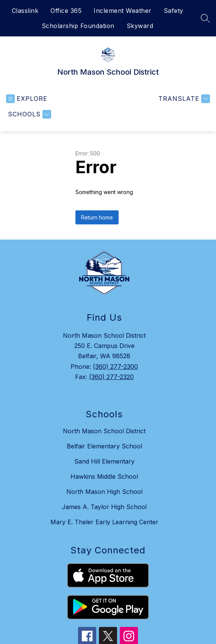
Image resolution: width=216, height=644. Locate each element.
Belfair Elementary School (104, 446)
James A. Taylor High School (104, 507)
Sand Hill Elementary (104, 461)
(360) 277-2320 (111, 377)
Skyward (140, 26)
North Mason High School (104, 492)
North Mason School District (104, 431)
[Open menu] (27, 99)
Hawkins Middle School (104, 476)
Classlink (25, 11)
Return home (97, 217)
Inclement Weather (123, 11)
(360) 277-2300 (115, 367)
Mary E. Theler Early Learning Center (104, 522)
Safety (174, 11)
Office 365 (66, 11)
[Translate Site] (183, 99)
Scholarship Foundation (78, 26)
